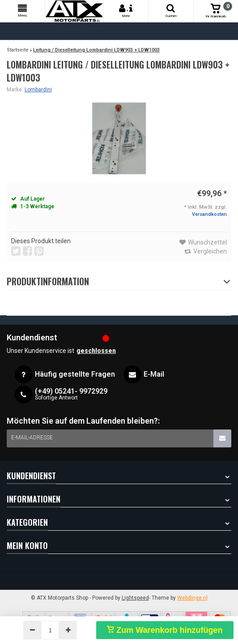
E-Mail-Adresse (32, 438)
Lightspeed (135, 598)
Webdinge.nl (192, 598)
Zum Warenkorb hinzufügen (165, 630)
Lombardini (38, 90)
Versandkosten (209, 214)
